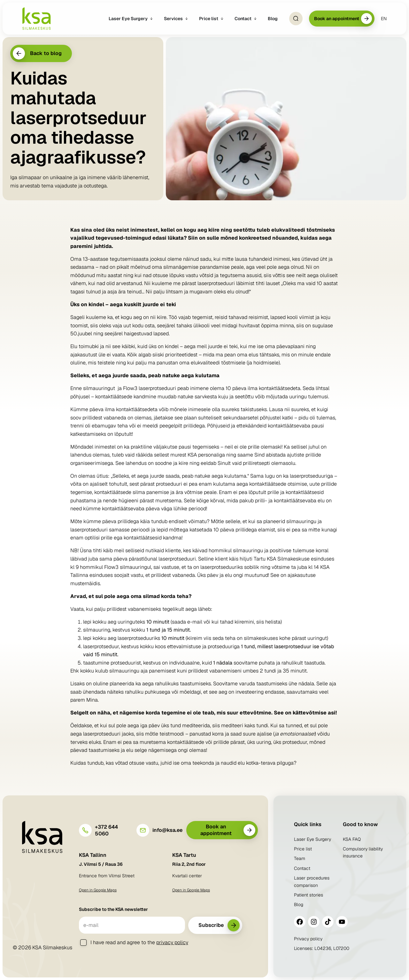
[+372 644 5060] (85, 830)
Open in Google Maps (98, 890)
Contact (302, 868)
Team (300, 858)
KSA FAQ (352, 839)
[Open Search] (296, 19)
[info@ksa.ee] (143, 830)
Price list (303, 849)
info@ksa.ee (167, 830)
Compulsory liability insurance (363, 852)
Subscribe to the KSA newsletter (113, 909)
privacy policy (172, 942)
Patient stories (309, 895)
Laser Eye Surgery (313, 839)
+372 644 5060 (106, 830)
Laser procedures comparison (312, 881)
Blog (299, 904)
